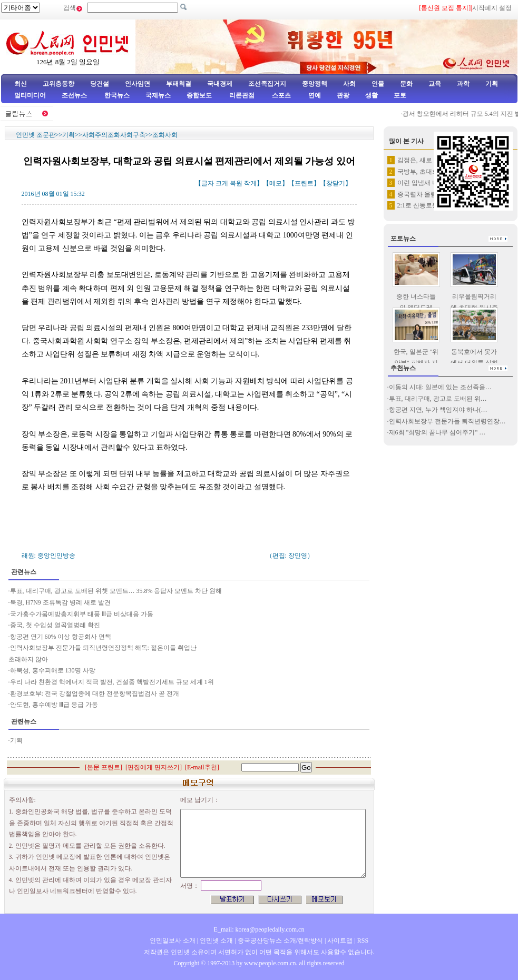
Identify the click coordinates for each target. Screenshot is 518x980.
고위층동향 (58, 84)
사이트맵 (340, 941)
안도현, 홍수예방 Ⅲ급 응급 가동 (55, 705)
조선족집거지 (267, 84)
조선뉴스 (75, 95)
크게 (222, 183)
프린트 (304, 183)
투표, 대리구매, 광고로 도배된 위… (438, 399)
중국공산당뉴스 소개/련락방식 (280, 941)
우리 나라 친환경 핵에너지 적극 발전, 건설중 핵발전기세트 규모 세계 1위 (112, 682)
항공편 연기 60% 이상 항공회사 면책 (61, 637)
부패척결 (179, 84)
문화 (406, 84)
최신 (21, 84)
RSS (363, 941)
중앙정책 (315, 84)
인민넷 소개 (216, 941)
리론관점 (242, 95)
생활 (372, 95)
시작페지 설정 (492, 8)
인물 (378, 84)
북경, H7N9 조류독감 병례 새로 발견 (60, 602)
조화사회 (165, 135)
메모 (276, 183)
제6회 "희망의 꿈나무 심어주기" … (437, 432)
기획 (492, 84)
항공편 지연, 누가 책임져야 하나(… (438, 410)
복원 (236, 183)
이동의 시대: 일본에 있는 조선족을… (440, 387)
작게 (250, 183)
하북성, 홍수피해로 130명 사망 (53, 670)
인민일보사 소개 (173, 941)
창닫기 (336, 183)
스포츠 (281, 95)
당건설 (100, 84)
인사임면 (138, 84)
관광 (343, 95)
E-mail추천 (202, 767)
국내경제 (220, 84)
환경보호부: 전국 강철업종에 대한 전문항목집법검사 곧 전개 (95, 694)
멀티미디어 (30, 95)
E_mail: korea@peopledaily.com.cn (259, 929)
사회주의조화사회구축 (114, 135)
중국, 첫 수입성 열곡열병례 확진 (55, 625)
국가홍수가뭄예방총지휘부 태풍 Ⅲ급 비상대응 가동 (82, 614)
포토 (400, 95)
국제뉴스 (158, 95)
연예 (314, 95)
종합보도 (199, 95)
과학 (463, 84)
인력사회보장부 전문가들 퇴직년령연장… (447, 421)
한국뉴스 (117, 95)
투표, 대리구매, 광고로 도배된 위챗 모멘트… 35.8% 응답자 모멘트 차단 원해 (117, 591)
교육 (435, 84)
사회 (349, 84)
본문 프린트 (104, 767)
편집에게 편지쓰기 (154, 767)
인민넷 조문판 (36, 135)
